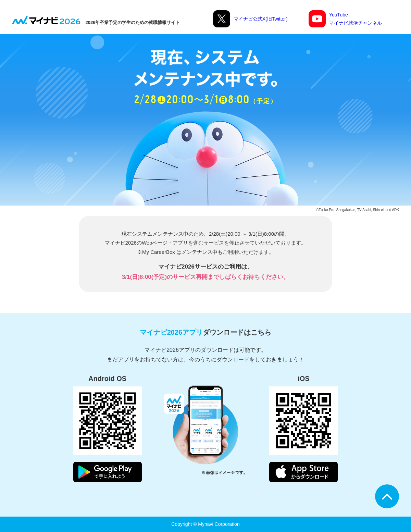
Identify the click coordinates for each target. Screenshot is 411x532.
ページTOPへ (387, 496)
